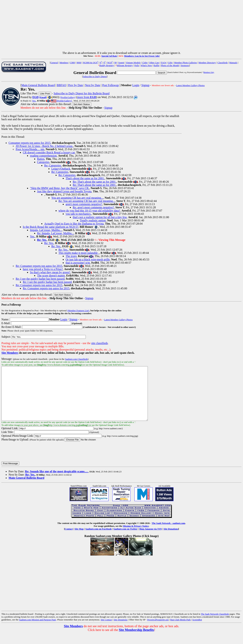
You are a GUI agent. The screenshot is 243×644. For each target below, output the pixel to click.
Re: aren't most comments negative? (93, 207)
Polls (137, 65)
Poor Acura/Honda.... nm (30, 149)
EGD (36, 97)
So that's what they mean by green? (50, 272)
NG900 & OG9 (91, 63)
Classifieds (223, 63)
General (54, 63)
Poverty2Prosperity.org (158, 630)
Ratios (41, 159)
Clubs (145, 63)
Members (64, 63)
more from (87, 97)
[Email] (43, 97)
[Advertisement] (122, 26)
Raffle (156, 65)
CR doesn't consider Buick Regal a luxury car (49, 152)
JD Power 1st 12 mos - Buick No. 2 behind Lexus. (44, 146)
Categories (43, 162)
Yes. (34, 101)
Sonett (121, 63)
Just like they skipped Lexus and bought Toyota (64, 191)
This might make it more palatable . (79, 253)
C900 (72, 63)
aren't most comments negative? (84, 204)
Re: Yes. (49, 243)
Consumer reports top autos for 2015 (30, 143)
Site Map (79, 540)
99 (115, 63)
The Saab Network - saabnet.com (168, 534)
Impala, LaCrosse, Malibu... (46, 230)
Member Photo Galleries (186, 63)
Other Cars (154, 63)
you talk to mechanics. (78, 214)
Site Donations (171, 540)
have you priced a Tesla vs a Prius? (43, 269)
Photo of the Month (170, 65)
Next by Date (93, 85)
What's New (146, 65)
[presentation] (29, 462)
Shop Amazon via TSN (150, 540)
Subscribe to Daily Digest (95, 76)
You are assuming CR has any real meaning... (77, 198)
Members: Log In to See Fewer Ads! (142, 56)
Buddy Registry (107, 65)
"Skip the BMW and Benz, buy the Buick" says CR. (60, 188)
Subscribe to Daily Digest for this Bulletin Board (82, 93)
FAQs (163, 63)
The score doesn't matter (51, 276)
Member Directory (207, 63)
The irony (71, 256)
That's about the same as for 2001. (85, 178)
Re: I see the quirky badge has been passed (40, 279)
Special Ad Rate (109, 56)
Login (136, 85)
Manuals (233, 63)
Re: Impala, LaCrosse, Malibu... (55, 233)
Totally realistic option (93, 220)
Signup (145, 85)
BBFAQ (62, 85)
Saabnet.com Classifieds (76, 359)
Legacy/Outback (61, 169)
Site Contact (106, 630)
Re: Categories (53, 165)
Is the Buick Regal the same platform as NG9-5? (51, 227)
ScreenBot (197, 630)
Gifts (170, 63)
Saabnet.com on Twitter (125, 540)
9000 (79, 63)
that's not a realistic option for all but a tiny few (100, 217)
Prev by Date (76, 85)
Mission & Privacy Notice (136, 537)
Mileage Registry (125, 65)
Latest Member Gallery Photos (190, 85)
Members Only (209, 72)
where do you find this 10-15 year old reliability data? (89, 211)
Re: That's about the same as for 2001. (94, 182)
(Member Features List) (78, 310)
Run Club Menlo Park (180, 630)
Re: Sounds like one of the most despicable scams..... (57, 482)
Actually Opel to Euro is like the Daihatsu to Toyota (74, 224)
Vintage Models (133, 63)
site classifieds (100, 343)
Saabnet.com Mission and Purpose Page (38, 630)
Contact (69, 540)
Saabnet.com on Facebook (99, 540)
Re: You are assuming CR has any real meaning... (87, 201)
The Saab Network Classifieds (215, 625)
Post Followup (110, 85)
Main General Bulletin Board (38, 85)
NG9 (110, 63)
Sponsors (185, 65)
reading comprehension (43, 156)
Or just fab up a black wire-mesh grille (88, 259)
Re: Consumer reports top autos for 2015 (39, 266)
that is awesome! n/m (78, 263)
